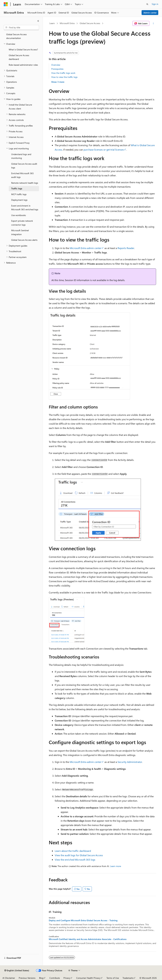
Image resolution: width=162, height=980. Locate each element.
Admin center (150, 13)
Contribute (55, 978)
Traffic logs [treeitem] (17, 188)
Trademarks (128, 978)
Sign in (155, 4)
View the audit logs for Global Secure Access (79, 855)
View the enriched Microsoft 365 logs (75, 860)
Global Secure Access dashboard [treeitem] (19, 57)
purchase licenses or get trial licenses (104, 150)
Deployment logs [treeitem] (19, 200)
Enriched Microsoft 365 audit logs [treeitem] (22, 175)
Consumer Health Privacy (88, 978)
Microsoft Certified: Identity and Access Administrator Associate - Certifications (88, 939)
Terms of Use (113, 978)
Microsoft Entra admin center (86, 248)
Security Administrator (130, 762)
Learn (52, 23)
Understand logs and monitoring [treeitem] (21, 156)
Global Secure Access (90, 23)
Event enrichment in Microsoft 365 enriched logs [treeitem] (25, 208)
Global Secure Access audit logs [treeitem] (24, 166)
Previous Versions (27, 978)
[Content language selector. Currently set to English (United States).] (17, 970)
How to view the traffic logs (64, 77)
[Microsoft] (6, 4)
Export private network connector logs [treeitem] (22, 223)
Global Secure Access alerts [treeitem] (24, 240)
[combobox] (21, 28)
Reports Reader (126, 248)
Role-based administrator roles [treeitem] (23, 65)
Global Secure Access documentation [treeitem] (16, 36)
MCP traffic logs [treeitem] (19, 194)
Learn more (116, 866)
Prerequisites (57, 69)
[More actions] (153, 23)
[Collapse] (38, 21)
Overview (56, 65)
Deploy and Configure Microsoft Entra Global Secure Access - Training (83, 920)
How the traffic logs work (63, 73)
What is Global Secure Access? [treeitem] (23, 49)
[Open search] (147, 4)
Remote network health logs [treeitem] (25, 183)
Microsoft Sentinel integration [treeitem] (20, 232)
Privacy (67, 978)
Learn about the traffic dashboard (73, 851)
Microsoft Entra (67, 23)
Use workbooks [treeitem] (19, 215)
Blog (41, 978)
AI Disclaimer (9, 978)
